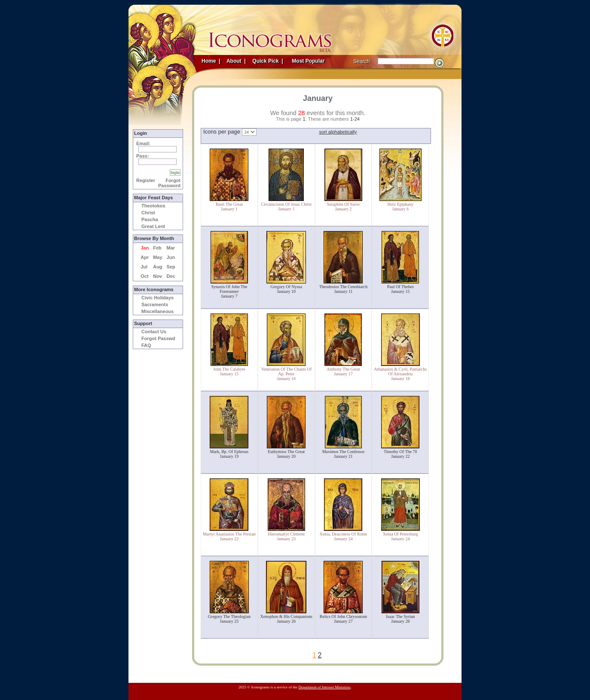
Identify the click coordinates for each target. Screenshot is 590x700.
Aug (157, 267)
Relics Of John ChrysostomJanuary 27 (343, 619)
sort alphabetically (338, 132)
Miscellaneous (157, 311)
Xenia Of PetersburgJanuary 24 (400, 536)
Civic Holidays (157, 298)
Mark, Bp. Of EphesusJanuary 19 (229, 454)
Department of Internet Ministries (324, 687)
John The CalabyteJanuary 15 (229, 371)
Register (146, 180)
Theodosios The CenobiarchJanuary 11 (344, 289)
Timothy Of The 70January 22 (400, 454)
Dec (171, 276)
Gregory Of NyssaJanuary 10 (286, 289)
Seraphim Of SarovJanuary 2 (343, 207)
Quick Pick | (267, 61)
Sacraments (155, 304)
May (157, 257)
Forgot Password (169, 183)
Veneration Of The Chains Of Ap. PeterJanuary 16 (286, 374)
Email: (143, 143)
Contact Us (154, 332)
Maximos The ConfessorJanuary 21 (344, 454)
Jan (145, 248)
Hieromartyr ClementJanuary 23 (286, 536)
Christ (148, 213)
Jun (171, 257)
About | (235, 61)
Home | (211, 61)
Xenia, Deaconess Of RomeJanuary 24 (343, 536)
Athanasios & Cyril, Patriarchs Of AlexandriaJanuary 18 (400, 374)
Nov (157, 276)
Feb (157, 248)
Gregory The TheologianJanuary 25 (229, 619)
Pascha (150, 219)
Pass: (142, 156)
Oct (144, 276)
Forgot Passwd (158, 338)
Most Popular (309, 61)
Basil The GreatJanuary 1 (229, 207)
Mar (171, 248)
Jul (144, 267)
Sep (171, 267)
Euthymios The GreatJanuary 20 (286, 454)
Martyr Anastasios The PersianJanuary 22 (229, 536)
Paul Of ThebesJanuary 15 (400, 289)
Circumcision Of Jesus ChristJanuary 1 (286, 207)
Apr (145, 257)
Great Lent (153, 226)
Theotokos (153, 206)
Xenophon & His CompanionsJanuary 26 (286, 619)
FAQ (146, 345)
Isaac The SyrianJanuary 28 (400, 619)
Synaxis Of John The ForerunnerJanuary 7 (229, 291)
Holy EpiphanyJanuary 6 (400, 207)
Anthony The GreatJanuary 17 (343, 371)
